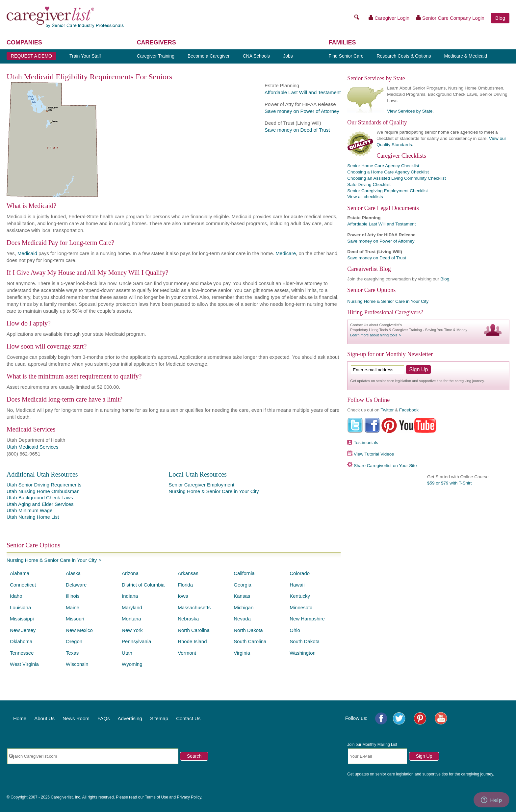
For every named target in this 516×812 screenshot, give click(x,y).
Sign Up (424, 756)
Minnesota (301, 607)
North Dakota (248, 630)
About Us (44, 718)
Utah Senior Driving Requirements (44, 485)
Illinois (73, 596)
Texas (72, 653)
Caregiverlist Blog (369, 269)
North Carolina (194, 630)
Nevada (242, 619)
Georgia (242, 585)
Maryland (132, 607)
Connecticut (23, 585)
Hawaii (297, 585)
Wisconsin (77, 664)
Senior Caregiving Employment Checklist (387, 191)
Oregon (74, 641)
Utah (127, 653)
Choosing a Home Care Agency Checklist (388, 172)
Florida (185, 585)
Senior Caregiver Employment (201, 485)
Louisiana (20, 607)
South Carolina (250, 641)
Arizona (130, 573)
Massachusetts (194, 607)
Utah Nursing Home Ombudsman (43, 491)
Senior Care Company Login (450, 18)
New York (132, 630)
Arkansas (188, 573)
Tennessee (22, 653)
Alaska (73, 573)
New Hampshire (307, 619)
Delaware (76, 585)
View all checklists (365, 197)
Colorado (300, 573)
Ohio (295, 630)
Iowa (183, 596)
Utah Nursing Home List (33, 517)
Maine (73, 607)
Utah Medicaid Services (33, 447)
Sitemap (159, 718)
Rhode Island (192, 641)
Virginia (242, 653)
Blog (500, 18)
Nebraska (188, 619)
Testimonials (366, 443)
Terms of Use (156, 797)
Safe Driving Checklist (369, 184)
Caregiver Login (389, 18)
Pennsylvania (136, 641)
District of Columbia (143, 585)
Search (194, 756)
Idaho (16, 596)
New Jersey (23, 630)
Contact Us (188, 718)
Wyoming (132, 664)
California (244, 573)
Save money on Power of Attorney (302, 111)
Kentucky (300, 596)
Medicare (286, 253)
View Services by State (410, 111)
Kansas (242, 596)
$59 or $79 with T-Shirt (450, 483)
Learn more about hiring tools (374, 335)
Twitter (387, 410)
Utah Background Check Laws (40, 498)
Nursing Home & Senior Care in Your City (214, 491)
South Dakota (305, 641)
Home (20, 718)
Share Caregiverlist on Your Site (385, 466)
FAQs (104, 718)
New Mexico (79, 630)
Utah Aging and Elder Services (40, 504)
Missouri (75, 619)
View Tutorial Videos (374, 454)
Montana (131, 619)
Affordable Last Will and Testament (303, 92)
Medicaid (27, 253)
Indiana (130, 596)
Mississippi (22, 619)
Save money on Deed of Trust (297, 130)
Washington (303, 653)
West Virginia (24, 664)
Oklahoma (21, 641)
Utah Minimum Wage (29, 510)
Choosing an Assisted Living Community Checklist (396, 178)
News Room (76, 718)
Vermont (187, 653)
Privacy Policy (189, 797)
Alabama (20, 573)
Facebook (409, 410)
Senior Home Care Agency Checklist (383, 166)
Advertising (130, 718)
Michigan (244, 607)
